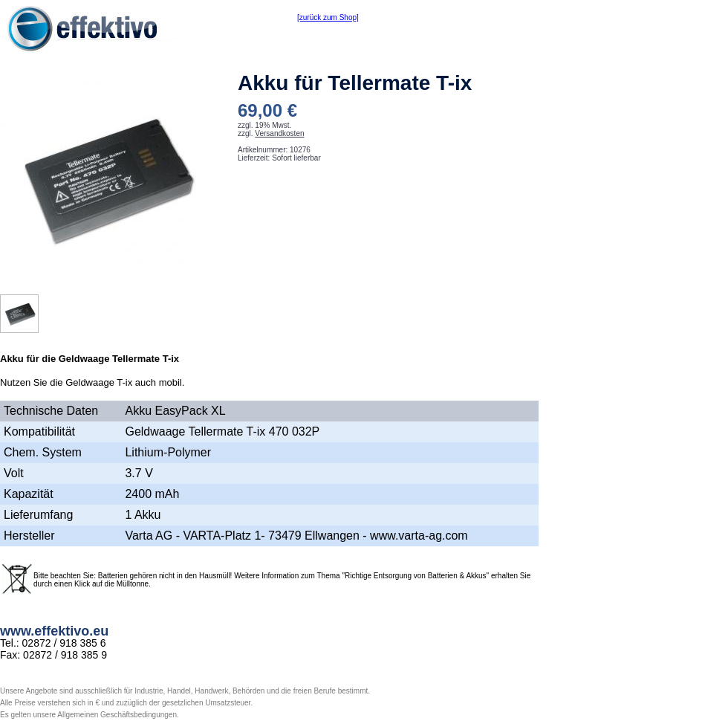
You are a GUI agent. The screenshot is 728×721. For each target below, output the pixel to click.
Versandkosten (279, 133)
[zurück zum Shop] (328, 17)
